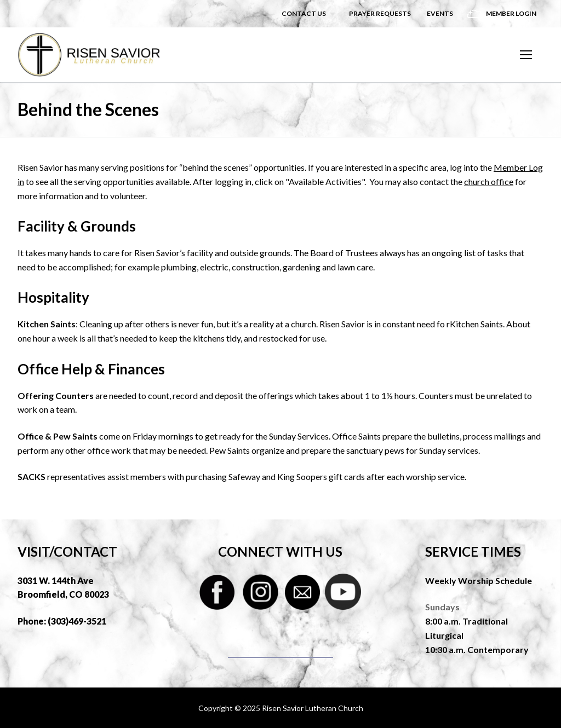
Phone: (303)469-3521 (62, 621)
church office (489, 181)
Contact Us (304, 13)
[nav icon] (526, 55)
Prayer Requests (380, 13)
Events (440, 13)
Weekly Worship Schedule (479, 580)
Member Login (511, 13)
